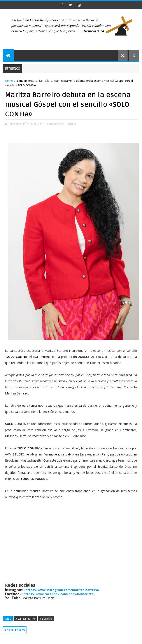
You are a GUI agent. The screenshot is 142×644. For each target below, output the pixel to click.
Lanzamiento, (56, 124)
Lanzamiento (26, 81)
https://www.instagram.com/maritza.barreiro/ (62, 590)
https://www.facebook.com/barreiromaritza (59, 594)
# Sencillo (46, 619)
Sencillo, (71, 124)
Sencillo (44, 81)
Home (9, 81)
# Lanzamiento (25, 619)
